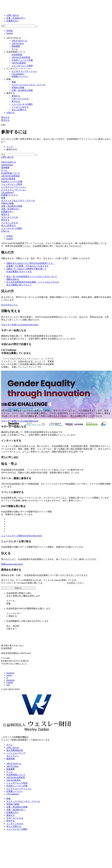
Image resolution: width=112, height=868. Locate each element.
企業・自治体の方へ (16, 18)
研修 (3, 198)
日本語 (10, 31)
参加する (5, 214)
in (7, 678)
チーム (4, 170)
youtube (10, 682)
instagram (10, 680)
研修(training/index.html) (12, 564)
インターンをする (10, 223)
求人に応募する (8, 226)
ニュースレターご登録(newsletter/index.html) (22, 536)
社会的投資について (11, 173)
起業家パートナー (10, 195)
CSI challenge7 (8, 192)
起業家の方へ (13, 21)
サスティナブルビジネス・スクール (18, 201)
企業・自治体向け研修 (12, 206)
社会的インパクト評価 (12, 181)
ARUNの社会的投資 (10, 176)
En (10, 239)
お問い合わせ (13, 15)
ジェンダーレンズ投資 (12, 184)
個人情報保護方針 (56, 583)
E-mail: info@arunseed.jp (12, 668)
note (8, 685)
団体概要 (5, 168)
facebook (10, 673)
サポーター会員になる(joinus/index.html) (20, 325)
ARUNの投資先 (8, 179)
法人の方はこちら (10, 305)
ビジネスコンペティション (14, 187)
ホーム (10, 745)
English (10, 33)
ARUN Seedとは (8, 162)
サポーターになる (10, 217)
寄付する (5, 117)
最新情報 (11, 759)
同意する (18, 588)
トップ (10, 147)
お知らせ (11, 113)
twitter (9, 675)
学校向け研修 (7, 203)
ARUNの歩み (7, 165)
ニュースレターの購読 (12, 228)
